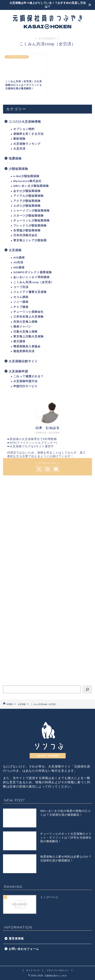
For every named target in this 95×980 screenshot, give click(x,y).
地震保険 (15, 158)
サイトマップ (33, 970)
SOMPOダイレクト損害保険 (33, 272)
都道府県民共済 (24, 351)
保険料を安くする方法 (28, 134)
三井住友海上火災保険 (28, 317)
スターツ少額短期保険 (28, 216)
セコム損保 (21, 297)
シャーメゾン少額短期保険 (31, 211)
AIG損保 (19, 258)
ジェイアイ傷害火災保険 (30, 292)
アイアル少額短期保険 (28, 196)
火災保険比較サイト (23, 361)
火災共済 (19, 149)
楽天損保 (19, 341)
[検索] (87, 689)
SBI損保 (19, 267)
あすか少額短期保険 (27, 191)
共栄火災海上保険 (25, 322)
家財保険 (19, 139)
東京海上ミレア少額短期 (30, 240)
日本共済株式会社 (25, 235)
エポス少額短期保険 (27, 206)
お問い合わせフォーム (24, 949)
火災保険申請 (18, 371)
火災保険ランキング (27, 144)
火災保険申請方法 (25, 381)
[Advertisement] (47, 529)
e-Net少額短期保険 (26, 176)
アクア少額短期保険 (27, 201)
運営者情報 (16, 939)
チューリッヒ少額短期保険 (31, 221)
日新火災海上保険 (25, 332)
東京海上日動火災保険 (28, 336)
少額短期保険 (18, 169)
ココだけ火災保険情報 (25, 122)
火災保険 (15, 250)
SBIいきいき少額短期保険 (31, 186)
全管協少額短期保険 (27, 230)
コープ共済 (21, 287)
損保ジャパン (22, 327)
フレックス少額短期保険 (30, 226)
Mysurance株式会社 (27, 181)
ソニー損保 (21, 302)
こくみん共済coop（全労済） (34, 282)
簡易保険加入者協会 (27, 346)
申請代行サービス (25, 386)
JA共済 (18, 262)
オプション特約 (24, 129)
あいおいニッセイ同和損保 (31, 277)
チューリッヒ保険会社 (28, 312)
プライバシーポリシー (58, 970)
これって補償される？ (28, 376)
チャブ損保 (21, 307)
